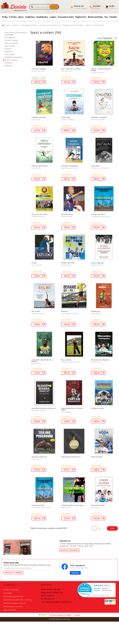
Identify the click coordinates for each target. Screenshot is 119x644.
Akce (21, 17)
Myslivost (8, 52)
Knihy (5, 17)
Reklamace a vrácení (13, 607)
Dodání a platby (11, 590)
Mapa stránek (10, 610)
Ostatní (113, 17)
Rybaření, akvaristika (13, 57)
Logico (53, 17)
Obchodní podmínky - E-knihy (18, 600)
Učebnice (30, 17)
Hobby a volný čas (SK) (73, 25)
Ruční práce (10, 54)
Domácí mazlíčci (12, 40)
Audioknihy (42, 17)
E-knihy (13, 17)
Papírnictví (81, 17)
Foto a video (10, 46)
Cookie (77, 615)
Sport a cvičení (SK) (95, 25)
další (112, 528)
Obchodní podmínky (13, 596)
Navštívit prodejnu (69, 550)
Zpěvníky (8, 66)
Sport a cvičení (11, 60)
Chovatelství (10, 38)
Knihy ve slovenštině (50, 25)
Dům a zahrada (11, 43)
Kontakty (8, 593)
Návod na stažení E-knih (15, 603)
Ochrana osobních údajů (60, 615)
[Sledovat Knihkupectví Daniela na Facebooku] (76, 569)
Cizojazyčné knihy (29, 25)
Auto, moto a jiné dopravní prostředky (16, 34)
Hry (106, 17)
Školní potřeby (95, 17)
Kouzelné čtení (66, 17)
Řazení (100, 38)
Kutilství (8, 49)
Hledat (54, 7)
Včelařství (9, 63)
